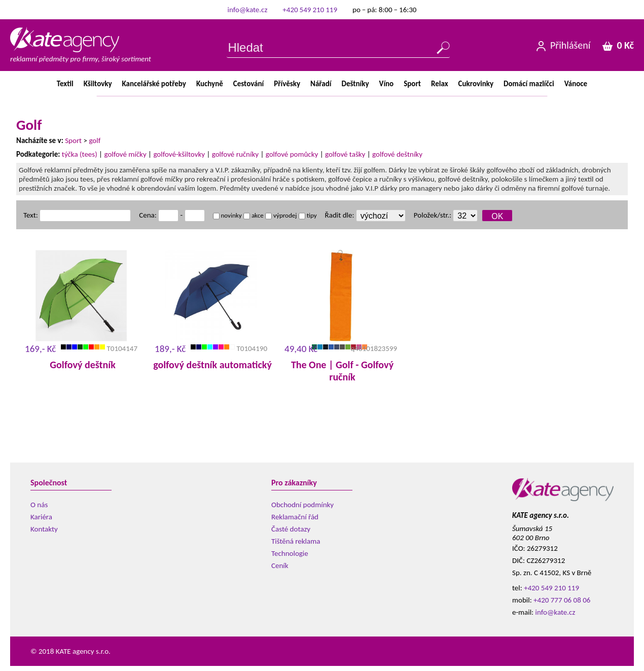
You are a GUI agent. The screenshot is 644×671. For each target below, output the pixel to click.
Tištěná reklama (296, 541)
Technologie (290, 553)
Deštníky (355, 84)
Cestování (248, 84)
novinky (227, 215)
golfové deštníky (397, 154)
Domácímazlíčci (529, 84)
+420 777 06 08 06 (562, 600)
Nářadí (321, 84)
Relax (440, 84)
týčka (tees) (80, 154)
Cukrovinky (476, 84)
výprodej (281, 215)
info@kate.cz (248, 10)
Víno (387, 84)
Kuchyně (210, 84)
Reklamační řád (295, 517)
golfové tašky (345, 154)
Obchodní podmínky (302, 505)
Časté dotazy (291, 529)
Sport (412, 84)
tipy (308, 215)
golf (95, 140)
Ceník (280, 566)
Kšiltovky (98, 84)
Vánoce (576, 84)
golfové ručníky (235, 154)
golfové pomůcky (292, 154)
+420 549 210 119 (310, 10)
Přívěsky (287, 84)
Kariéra (41, 517)
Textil (65, 84)
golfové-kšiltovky (179, 154)
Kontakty (44, 529)
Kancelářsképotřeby (154, 84)
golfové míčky (125, 154)
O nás (39, 505)
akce (254, 215)
